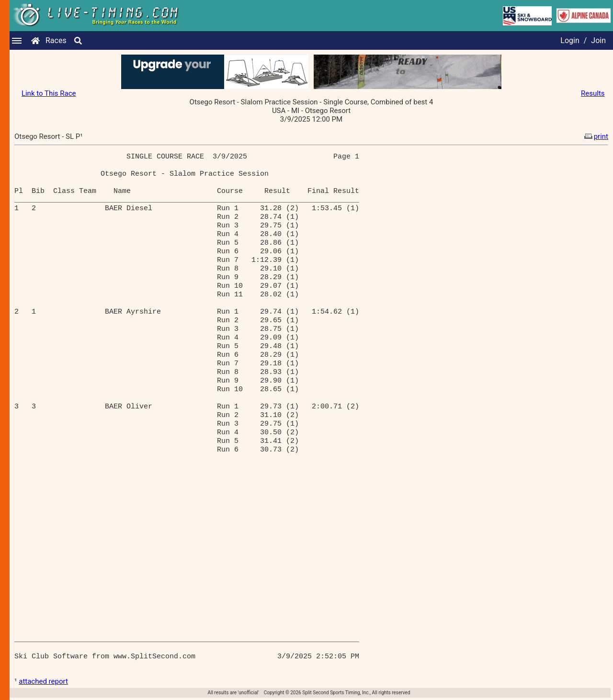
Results (593, 93)
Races (56, 40)
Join (598, 40)
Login (570, 40)
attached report (43, 681)
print (595, 136)
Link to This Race (49, 93)
